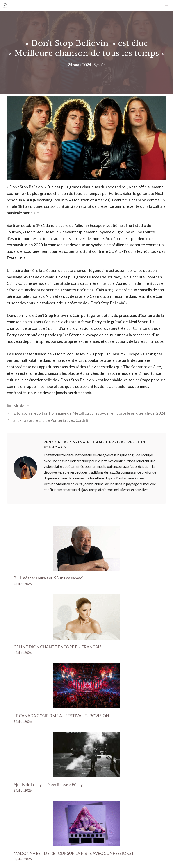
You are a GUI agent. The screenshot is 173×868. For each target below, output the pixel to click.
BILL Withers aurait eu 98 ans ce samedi (48, 578)
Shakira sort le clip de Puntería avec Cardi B (51, 420)
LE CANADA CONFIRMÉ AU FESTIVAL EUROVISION (61, 716)
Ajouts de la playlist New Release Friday (48, 784)
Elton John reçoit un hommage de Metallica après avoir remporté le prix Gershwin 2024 (89, 413)
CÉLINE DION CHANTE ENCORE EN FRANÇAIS (57, 647)
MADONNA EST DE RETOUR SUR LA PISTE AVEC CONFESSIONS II (74, 853)
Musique (21, 406)
